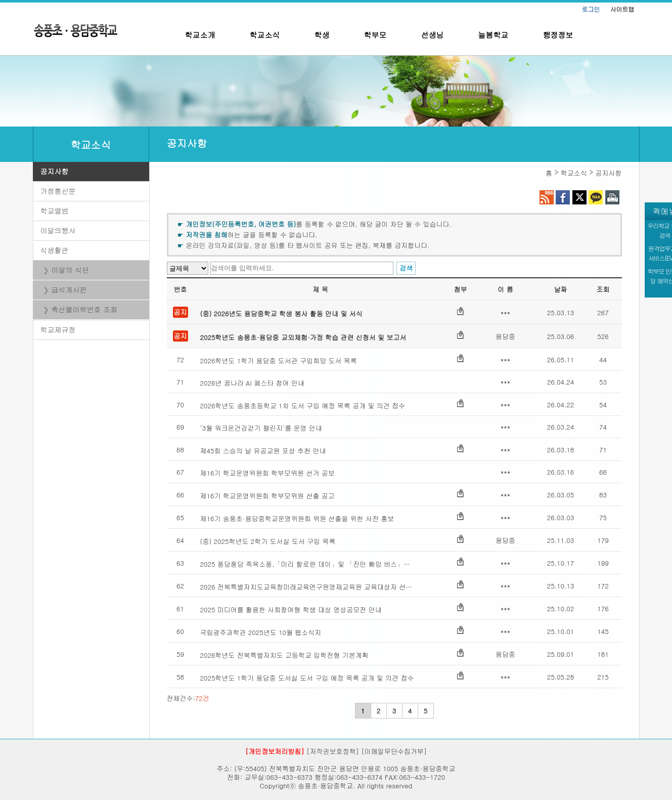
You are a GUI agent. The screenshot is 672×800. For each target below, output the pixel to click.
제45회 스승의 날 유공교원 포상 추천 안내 (263, 451)
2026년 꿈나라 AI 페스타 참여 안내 (252, 383)
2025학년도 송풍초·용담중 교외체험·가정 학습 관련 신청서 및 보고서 (303, 337)
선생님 (433, 35)
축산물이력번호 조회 (85, 309)
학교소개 (200, 35)
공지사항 (55, 171)
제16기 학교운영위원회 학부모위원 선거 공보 (267, 473)
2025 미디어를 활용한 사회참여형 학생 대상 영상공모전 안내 (291, 609)
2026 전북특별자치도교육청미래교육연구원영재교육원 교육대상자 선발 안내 (308, 587)
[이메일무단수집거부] (394, 751)
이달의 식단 (71, 270)
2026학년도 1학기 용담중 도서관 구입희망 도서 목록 (279, 361)
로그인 (591, 9)
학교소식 (265, 35)
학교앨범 (55, 210)
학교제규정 (58, 329)
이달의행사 (58, 230)
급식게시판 (69, 289)
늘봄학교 (494, 35)
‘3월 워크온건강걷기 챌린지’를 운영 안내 (261, 428)
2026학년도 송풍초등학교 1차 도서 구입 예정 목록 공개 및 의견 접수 (303, 406)
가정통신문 (58, 191)
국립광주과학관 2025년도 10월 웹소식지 (261, 632)
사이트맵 (622, 9)
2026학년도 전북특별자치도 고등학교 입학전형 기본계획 (284, 655)
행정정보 (558, 35)
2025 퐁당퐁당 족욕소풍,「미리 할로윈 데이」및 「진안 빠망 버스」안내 (308, 564)
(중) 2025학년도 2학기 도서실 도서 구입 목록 (268, 541)
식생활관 (55, 250)
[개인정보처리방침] (275, 751)
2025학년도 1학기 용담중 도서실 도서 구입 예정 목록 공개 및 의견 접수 (307, 678)
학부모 (375, 35)
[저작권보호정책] (333, 751)
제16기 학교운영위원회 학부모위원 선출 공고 (267, 496)
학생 (322, 35)
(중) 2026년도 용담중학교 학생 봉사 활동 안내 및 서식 (281, 313)
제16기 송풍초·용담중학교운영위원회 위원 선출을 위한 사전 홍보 (297, 518)
